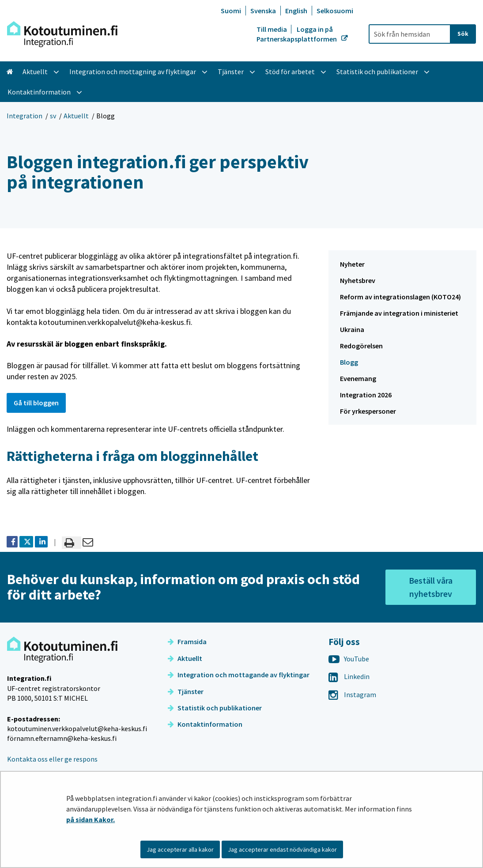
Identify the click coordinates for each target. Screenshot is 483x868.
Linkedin (349, 676)
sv (53, 116)
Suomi (231, 11)
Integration (25, 116)
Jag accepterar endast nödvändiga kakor (282, 849)
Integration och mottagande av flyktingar (239, 675)
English (296, 11)
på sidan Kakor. (91, 819)
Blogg (349, 362)
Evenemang (358, 378)
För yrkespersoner (368, 411)
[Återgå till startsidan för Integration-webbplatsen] (62, 34)
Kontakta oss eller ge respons (52, 759)
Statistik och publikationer (215, 708)
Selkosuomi (335, 11)
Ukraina (352, 329)
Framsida (187, 642)
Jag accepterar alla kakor (180, 849)
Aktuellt (76, 116)
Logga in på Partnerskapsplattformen (297, 34)
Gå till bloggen (36, 403)
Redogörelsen (361, 346)
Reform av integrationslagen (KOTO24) (400, 297)
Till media (272, 29)
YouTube (349, 659)
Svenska (263, 11)
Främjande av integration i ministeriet (399, 313)
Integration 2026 (366, 395)
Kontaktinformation (205, 724)
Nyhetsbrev (358, 280)
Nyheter (352, 264)
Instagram (352, 694)
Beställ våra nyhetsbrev (431, 587)
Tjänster (186, 691)
